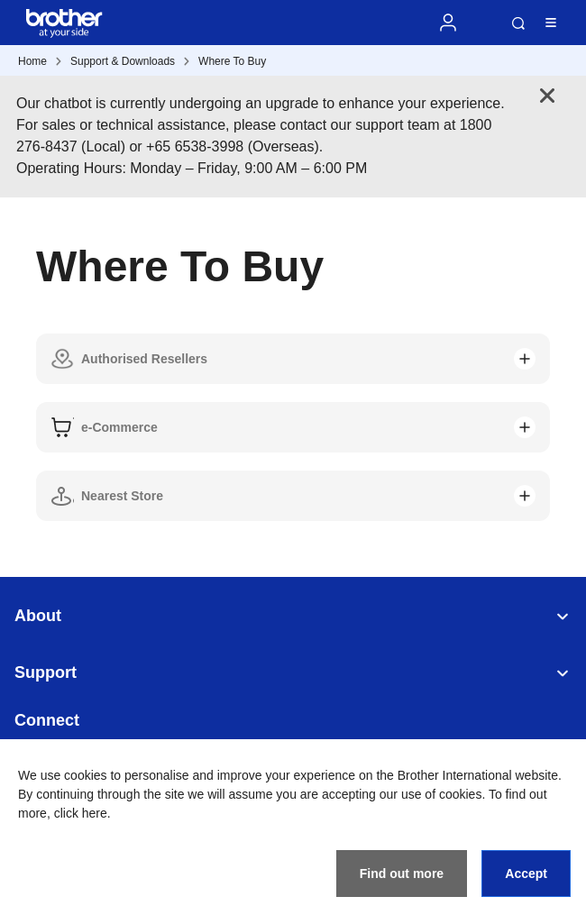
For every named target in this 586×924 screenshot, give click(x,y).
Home (32, 61)
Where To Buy (232, 61)
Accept (526, 874)
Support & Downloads (123, 61)
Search (518, 23)
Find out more (402, 874)
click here (81, 813)
